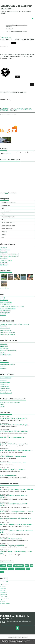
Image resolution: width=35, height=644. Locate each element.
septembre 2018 (4, 584)
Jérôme (3, 545)
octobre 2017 (4, 597)
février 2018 (3, 593)
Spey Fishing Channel (6, 393)
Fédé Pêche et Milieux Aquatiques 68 (10, 254)
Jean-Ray (3, 512)
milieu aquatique (20, 569)
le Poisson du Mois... (7, 211)
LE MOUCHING (4, 384)
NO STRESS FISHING (6, 304)
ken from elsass (18, 566)
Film (3, 208)
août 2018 (3, 586)
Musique (4, 220)
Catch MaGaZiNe (5, 386)
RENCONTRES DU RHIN (8, 223)
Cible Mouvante (4, 265)
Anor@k (3, 504)
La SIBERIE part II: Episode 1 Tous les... (13, 438)
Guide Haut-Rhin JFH (6, 330)
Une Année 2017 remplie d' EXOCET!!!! (13, 469)
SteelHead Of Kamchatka (8, 476)
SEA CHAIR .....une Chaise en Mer (17, 39)
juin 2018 (3, 590)
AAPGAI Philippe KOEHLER (8, 334)
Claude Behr (3, 248)
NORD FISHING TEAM (6, 302)
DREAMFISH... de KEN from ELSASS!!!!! (16, 7)
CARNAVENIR (4, 346)
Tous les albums (4, 288)
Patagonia (3, 366)
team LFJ (2, 298)
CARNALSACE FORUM (6, 260)
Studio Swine (15, 92)
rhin (32, 566)
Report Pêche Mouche (7, 229)
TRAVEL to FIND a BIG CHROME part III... (13, 457)
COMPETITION (6, 205)
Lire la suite (8, 153)
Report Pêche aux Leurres (8, 226)
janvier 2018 (3, 595)
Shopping (4, 232)
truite (28, 569)
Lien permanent (5, 109)
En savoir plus (21, 643)
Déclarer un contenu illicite (13, 637)
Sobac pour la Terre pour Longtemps (10, 402)
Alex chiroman (4, 300)
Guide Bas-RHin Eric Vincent (8, 332)
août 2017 (3, 601)
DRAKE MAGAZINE (5, 382)
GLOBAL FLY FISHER (6, 378)
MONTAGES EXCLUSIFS (8, 217)
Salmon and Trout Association (8, 350)
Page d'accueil (10, 29)
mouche (10, 566)
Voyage (4, 234)
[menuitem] (17, 26)
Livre (3, 214)
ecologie (30, 109)
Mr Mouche (3, 315)
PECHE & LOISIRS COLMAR (7, 364)
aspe (2, 572)
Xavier (2, 496)
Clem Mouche (4, 252)
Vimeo (24, 92)
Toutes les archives (5, 604)
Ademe (2, 404)
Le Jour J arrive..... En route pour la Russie (17, 31)
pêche (27, 566)
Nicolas (3, 551)
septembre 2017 (4, 599)
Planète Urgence (4, 348)
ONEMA (2, 407)
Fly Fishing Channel (5, 391)
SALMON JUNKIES (5, 313)
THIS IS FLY (3, 380)
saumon (11, 569)
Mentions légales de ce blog (23, 637)
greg (2, 489)
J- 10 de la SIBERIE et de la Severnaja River (14, 444)
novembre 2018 (4, 582)
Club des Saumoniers (6, 355)
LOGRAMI (3, 353)
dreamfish (4, 569)
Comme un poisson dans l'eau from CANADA (12, 306)
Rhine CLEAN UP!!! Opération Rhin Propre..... (15, 425)
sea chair (15, 109)
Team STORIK (4, 263)
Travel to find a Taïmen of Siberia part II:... (14, 418)
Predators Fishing (5, 389)
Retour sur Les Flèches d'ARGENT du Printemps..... (17, 450)
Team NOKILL (4, 258)
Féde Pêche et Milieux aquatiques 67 (10, 256)
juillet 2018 (3, 588)
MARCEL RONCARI (5, 328)
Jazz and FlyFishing (5, 311)
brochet (3, 566)
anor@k (3, 524)
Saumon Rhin (4, 344)
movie (19, 109)
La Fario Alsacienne (5, 250)
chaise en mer (24, 109)
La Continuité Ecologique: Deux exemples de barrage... (17, 26)
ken (1, 518)
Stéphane (3, 531)
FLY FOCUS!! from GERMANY (8, 309)
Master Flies (3, 368)
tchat (7, 193)
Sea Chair (3, 92)
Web (3, 237)
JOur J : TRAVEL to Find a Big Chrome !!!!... (16, 552)
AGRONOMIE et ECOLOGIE (9, 202)
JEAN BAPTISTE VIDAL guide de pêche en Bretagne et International (14, 325)
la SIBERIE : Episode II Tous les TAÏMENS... (14, 431)
